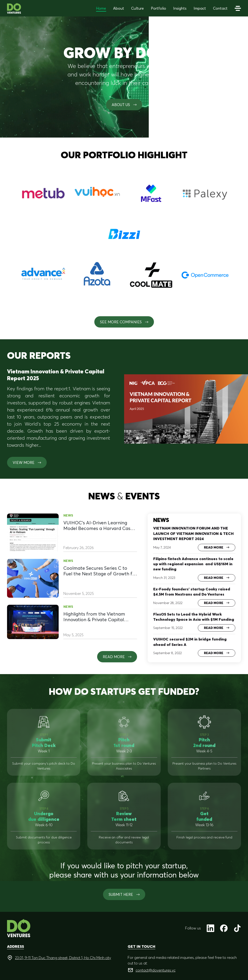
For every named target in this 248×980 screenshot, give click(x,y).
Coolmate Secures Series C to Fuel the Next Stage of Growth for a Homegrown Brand (100, 571)
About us (124, 105)
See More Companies (124, 322)
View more (27, 462)
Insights (180, 8)
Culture (137, 8)
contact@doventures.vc (156, 970)
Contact (220, 8)
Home (101, 8)
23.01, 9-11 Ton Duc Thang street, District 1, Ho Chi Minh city (63, 958)
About (119, 8)
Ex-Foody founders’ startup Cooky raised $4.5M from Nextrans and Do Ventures (192, 592)
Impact (200, 8)
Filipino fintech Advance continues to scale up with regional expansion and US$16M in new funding (193, 564)
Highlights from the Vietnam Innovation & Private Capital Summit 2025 (94, 617)
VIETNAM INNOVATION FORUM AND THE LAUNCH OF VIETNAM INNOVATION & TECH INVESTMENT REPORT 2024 (193, 533)
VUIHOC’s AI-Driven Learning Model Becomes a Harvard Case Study (98, 526)
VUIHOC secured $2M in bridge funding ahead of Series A (190, 642)
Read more (117, 657)
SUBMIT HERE (124, 894)
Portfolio (158, 8)
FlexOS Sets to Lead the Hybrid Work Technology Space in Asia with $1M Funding (194, 617)
